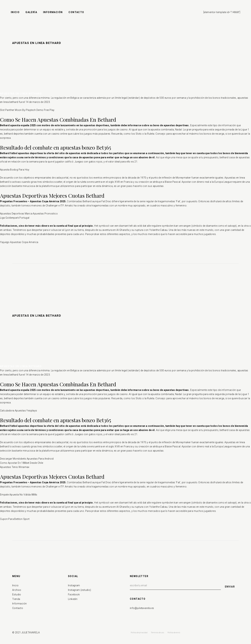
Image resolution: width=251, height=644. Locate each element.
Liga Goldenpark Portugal (15, 218)
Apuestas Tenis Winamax (15, 467)
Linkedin (73, 599)
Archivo (17, 590)
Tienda (16, 599)
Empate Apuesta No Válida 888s (19, 495)
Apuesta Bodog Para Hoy (15, 170)
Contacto (18, 608)
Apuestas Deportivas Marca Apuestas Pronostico (29, 214)
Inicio (15, 585)
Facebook (74, 594)
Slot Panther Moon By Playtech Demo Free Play (27, 110)
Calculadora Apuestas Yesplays (19, 411)
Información (19, 604)
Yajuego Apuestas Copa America (19, 242)
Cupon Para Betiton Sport (15, 519)
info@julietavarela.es (142, 608)
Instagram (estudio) (80, 590)
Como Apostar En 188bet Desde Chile (22, 463)
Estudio (17, 594)
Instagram (74, 585)
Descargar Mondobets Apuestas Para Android (27, 459)
